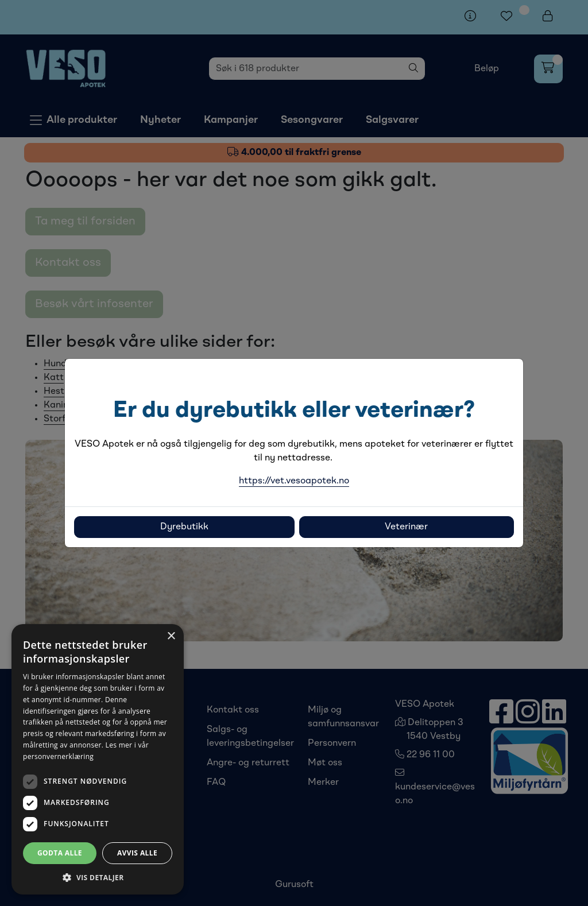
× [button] (171, 636)
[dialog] (98, 759)
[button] (98, 877)
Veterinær (406, 527)
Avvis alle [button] (137, 853)
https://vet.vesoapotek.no (294, 481)
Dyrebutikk (184, 527)
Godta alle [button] (60, 853)
